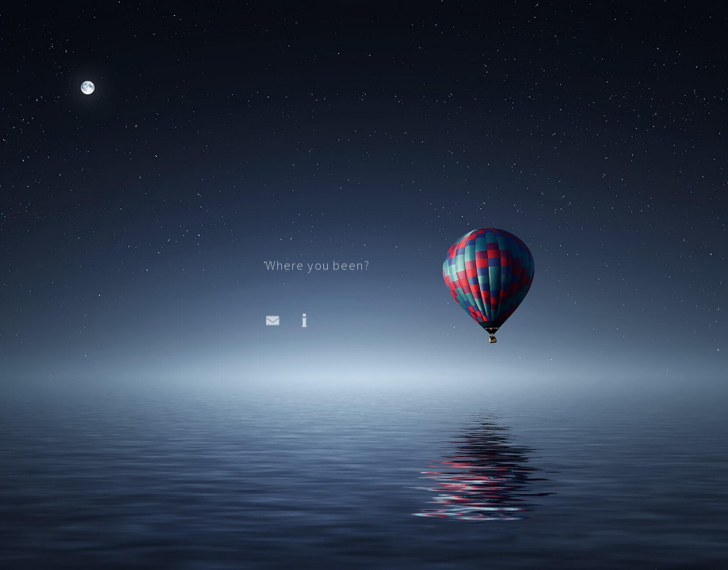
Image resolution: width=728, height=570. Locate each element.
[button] (273, 321)
